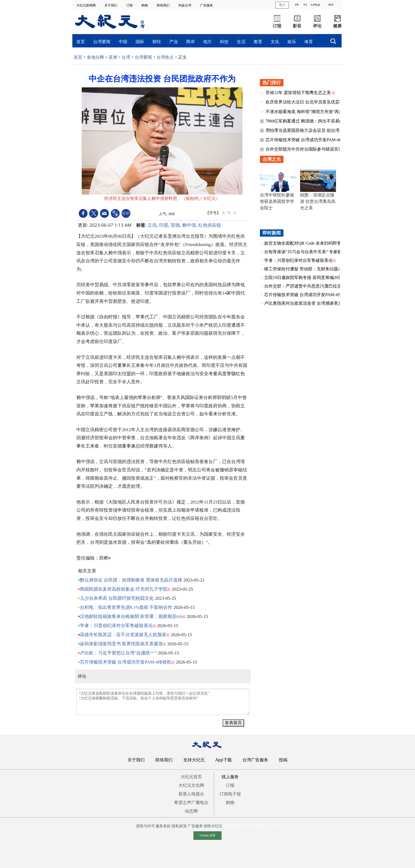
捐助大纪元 (213, 826)
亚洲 (113, 57)
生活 (241, 42)
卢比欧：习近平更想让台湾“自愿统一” (118, 653)
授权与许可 (145, 826)
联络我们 (164, 5)
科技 (224, 42)
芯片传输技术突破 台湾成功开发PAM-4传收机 (126, 662)
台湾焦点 (165, 57)
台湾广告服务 (255, 760)
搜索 (333, 41)
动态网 (191, 811)
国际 (140, 42)
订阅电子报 (230, 794)
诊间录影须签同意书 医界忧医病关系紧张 (121, 644)
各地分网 (95, 57)
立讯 (152, 225)
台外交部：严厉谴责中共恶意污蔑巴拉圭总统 (307, 286)
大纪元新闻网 (86, 5)
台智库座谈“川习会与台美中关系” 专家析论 (305, 252)
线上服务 (230, 777)
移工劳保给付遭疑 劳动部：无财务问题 (301, 269)
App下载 (224, 760)
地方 (207, 42)
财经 (157, 42)
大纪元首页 (191, 777)
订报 (130, 5)
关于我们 (111, 5)
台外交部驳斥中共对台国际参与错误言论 (305, 149)
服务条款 (163, 826)
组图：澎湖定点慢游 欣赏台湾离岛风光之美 (318, 201)
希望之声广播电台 (191, 802)
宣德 (175, 225)
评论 (317, 26)
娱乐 (292, 42)
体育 (309, 42)
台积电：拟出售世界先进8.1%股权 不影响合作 (126, 607)
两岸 (190, 42)
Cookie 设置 (208, 835)
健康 (337, 26)
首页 (81, 42)
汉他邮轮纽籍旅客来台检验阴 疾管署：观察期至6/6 (131, 616)
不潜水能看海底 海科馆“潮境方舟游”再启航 (307, 112)
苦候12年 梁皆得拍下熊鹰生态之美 (299, 93)
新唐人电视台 (191, 794)
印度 (164, 225)
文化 (275, 42)
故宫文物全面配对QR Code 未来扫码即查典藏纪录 (311, 243)
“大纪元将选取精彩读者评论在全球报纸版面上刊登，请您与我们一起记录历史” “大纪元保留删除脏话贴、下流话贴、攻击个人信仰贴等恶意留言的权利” (163, 702)
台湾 (126, 57)
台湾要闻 (102, 42)
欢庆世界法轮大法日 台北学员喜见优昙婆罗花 (309, 102)
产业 (174, 42)
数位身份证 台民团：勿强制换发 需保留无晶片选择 (131, 580)
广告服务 (207, 5)
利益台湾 (185, 5)
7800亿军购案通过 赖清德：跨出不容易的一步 (309, 121)
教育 (258, 42)
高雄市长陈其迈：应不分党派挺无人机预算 (123, 635)
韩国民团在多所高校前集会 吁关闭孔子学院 (124, 589)
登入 (282, 5)
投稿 (283, 760)
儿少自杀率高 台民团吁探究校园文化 (117, 598)
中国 (123, 42)
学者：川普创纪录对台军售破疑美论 (116, 626)
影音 (297, 26)
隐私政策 (179, 826)
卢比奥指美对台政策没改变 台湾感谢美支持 (305, 303)
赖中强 (189, 225)
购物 (145, 5)
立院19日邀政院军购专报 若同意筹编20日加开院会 (312, 277)
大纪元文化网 (191, 785)
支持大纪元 (194, 760)
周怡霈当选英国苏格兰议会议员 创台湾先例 (307, 130)
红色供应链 (210, 225)
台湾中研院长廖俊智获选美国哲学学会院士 (277, 201)
